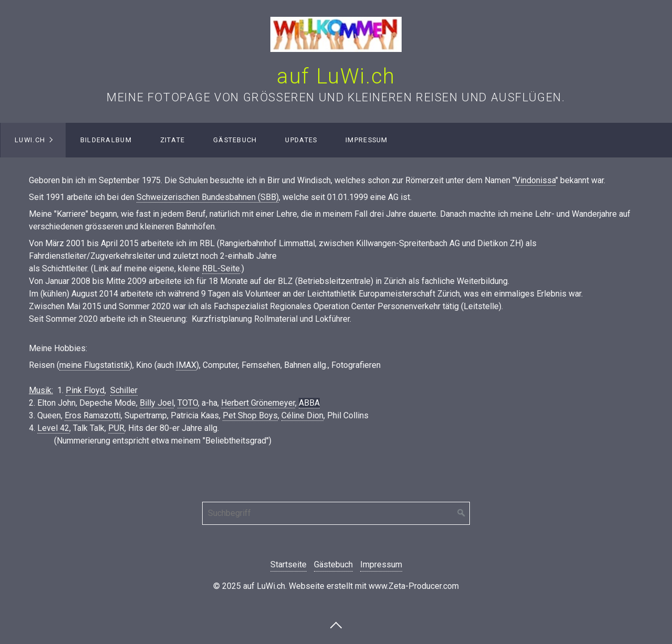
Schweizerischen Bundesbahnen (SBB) (208, 197)
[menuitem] (33, 140)
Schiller (124, 390)
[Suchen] (461, 513)
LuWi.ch (30, 140)
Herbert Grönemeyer (258, 403)
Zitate (173, 140)
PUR (116, 428)
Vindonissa (535, 180)
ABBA (309, 403)
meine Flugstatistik (94, 365)
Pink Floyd (85, 390)
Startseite (288, 564)
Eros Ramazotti (93, 415)
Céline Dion (302, 415)
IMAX (186, 365)
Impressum (367, 140)
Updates (301, 140)
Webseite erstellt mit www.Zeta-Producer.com (374, 586)
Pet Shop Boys (250, 415)
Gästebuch (235, 140)
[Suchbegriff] (336, 513)
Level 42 (53, 428)
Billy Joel (157, 403)
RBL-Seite (221, 268)
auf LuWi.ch (336, 76)
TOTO (188, 403)
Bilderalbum (106, 140)
